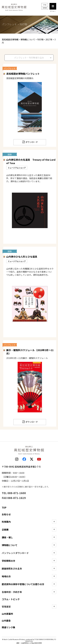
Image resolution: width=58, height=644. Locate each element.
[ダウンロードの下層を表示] (54, 553)
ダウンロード (32, 142)
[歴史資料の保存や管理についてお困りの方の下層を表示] (54, 584)
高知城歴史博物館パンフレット (23, 74)
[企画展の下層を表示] (54, 529)
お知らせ (6, 514)
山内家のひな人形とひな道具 (22, 257)
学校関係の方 (8, 561)
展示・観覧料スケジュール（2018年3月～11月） (30, 352)
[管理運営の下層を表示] (54, 606)
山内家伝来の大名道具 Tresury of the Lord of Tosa (31, 161)
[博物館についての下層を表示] (54, 545)
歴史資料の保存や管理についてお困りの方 (23, 584)
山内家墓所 (7, 614)
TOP (4, 508)
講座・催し (7, 537)
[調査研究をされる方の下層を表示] (54, 568)
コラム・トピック (11, 599)
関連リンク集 (8, 627)
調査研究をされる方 (12, 569)
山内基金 (6, 621)
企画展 (5, 529)
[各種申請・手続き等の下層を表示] (54, 592)
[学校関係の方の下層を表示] (54, 561)
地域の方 (6, 576)
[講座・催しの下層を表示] (54, 537)
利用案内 (6, 522)
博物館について (10, 545)
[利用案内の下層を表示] (54, 522)
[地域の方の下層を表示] (54, 576)
